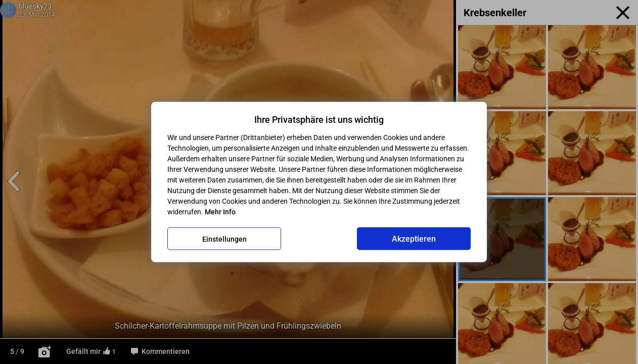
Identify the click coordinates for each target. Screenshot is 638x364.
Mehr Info (220, 212)
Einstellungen (224, 239)
